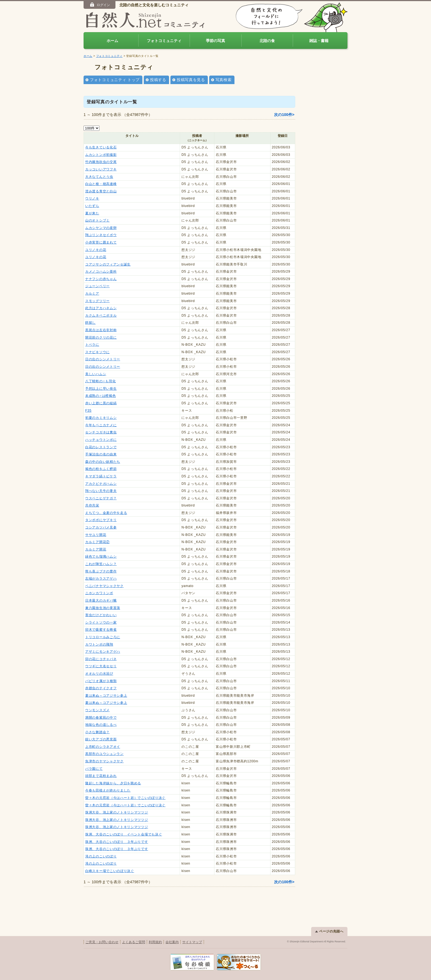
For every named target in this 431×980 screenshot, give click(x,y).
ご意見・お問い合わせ (102, 942)
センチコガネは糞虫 (101, 432)
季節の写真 (215, 41)
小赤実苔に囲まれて (101, 242)
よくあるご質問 (134, 942)
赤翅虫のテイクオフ (101, 688)
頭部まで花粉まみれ (101, 776)
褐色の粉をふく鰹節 (101, 469)
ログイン (100, 5)
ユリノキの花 (96, 250)
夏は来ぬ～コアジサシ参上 (106, 696)
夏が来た (92, 213)
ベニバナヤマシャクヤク (104, 586)
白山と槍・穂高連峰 (101, 184)
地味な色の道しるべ (101, 725)
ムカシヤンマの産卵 (101, 228)
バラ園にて (94, 769)
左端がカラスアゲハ (101, 578)
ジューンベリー (97, 286)
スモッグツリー (97, 301)
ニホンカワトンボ (99, 593)
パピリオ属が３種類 (101, 681)
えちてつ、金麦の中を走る (106, 513)
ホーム (112, 41)
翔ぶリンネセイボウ (101, 235)
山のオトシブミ (97, 220)
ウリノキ (92, 198)
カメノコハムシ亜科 (101, 272)
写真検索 (224, 80)
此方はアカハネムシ (101, 308)
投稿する (158, 80)
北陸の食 (267, 41)
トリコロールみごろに (103, 637)
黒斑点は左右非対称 (101, 330)
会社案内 (172, 942)
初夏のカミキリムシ (101, 418)
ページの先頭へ (329, 931)
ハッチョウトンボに (101, 440)
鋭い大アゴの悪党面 (101, 739)
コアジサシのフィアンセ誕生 (108, 264)
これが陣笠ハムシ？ (101, 564)
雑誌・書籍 (319, 41)
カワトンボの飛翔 (99, 644)
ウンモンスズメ (97, 710)
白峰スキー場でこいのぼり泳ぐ (110, 871)
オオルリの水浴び (99, 674)
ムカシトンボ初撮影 (101, 155)
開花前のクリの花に (101, 337)
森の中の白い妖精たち (103, 462)
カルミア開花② (97, 542)
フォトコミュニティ (164, 41)
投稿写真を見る (191, 80)
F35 (88, 411)
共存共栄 (92, 505)
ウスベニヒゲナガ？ (101, 498)
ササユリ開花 (96, 535)
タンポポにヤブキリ (101, 520)
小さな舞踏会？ (97, 732)
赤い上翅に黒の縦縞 (101, 403)
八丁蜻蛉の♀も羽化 (100, 381)
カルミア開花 (96, 549)
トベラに (92, 345)
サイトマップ (192, 942)
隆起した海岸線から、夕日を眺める (113, 783)
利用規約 (155, 942)
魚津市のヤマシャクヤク (104, 761)
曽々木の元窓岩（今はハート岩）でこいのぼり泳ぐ (125, 798)
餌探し (90, 323)
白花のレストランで (101, 447)
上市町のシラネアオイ (103, 747)
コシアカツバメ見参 (101, 527)
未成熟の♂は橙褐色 (100, 396)
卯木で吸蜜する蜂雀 (101, 630)
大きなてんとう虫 (99, 177)
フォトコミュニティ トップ (115, 80)
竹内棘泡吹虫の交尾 (101, 162)
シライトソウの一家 (101, 622)
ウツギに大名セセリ (101, 666)
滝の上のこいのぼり (101, 856)
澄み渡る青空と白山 (101, 191)
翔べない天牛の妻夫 (101, 491)
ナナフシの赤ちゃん (101, 279)
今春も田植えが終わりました (108, 790)
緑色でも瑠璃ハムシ (101, 557)
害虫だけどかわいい (101, 615)
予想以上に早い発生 (101, 389)
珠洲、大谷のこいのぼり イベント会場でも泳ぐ (124, 834)
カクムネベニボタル (101, 315)
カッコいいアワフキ (101, 169)
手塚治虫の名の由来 (101, 454)
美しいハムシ (96, 374)
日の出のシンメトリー (103, 359)
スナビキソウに (97, 352)
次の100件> (284, 115)
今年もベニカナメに (101, 425)
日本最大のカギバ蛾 (101, 600)
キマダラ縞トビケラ (101, 476)
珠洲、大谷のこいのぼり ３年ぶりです (117, 842)
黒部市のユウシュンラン (104, 754)
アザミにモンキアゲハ (103, 652)
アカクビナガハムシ (101, 484)
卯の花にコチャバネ (101, 659)
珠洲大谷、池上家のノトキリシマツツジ (117, 812)
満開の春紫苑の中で (101, 718)
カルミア (92, 294)
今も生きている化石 (101, 147)
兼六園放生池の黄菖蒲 (103, 608)
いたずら (92, 206)
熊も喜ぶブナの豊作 (101, 571)
